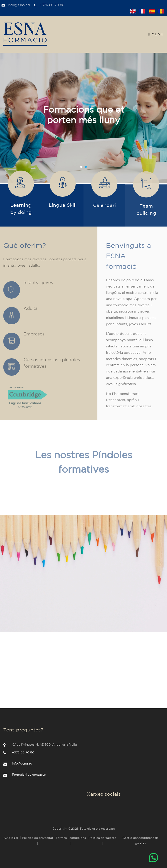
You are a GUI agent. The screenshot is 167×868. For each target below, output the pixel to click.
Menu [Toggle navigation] (156, 34)
